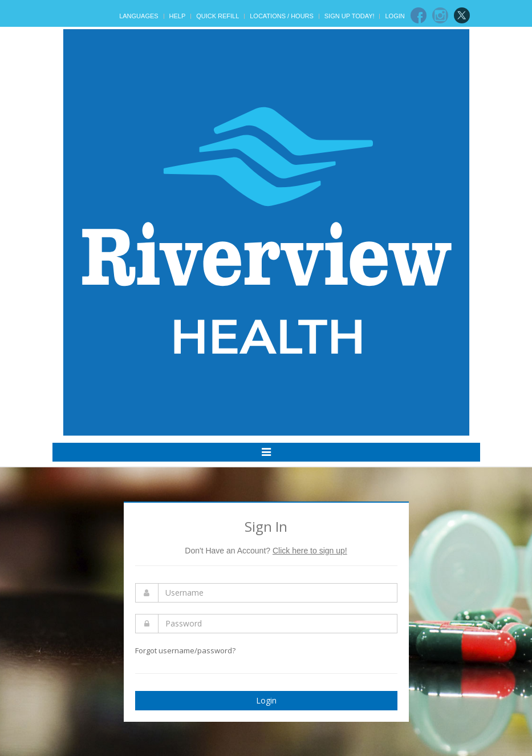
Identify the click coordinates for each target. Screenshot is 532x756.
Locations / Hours (282, 16)
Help (178, 16)
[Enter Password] (278, 624)
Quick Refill (218, 16)
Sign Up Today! (350, 16)
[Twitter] (462, 15)
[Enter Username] (278, 593)
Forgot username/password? (185, 650)
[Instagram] (440, 15)
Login (395, 16)
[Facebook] (419, 15)
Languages (139, 16)
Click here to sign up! (310, 551)
